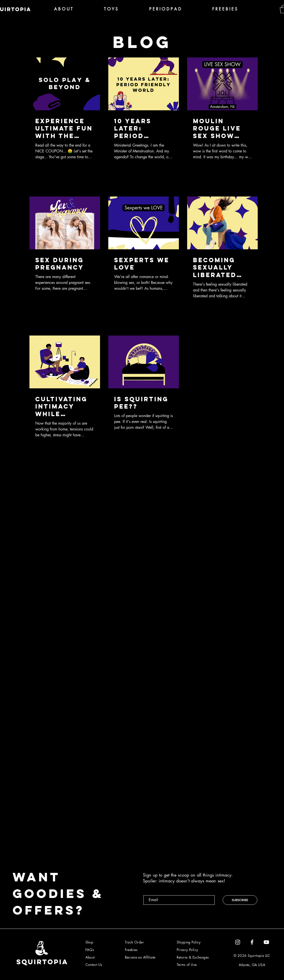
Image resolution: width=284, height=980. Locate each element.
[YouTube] (266, 942)
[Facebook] (252, 942)
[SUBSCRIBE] (240, 900)
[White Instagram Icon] (238, 942)
